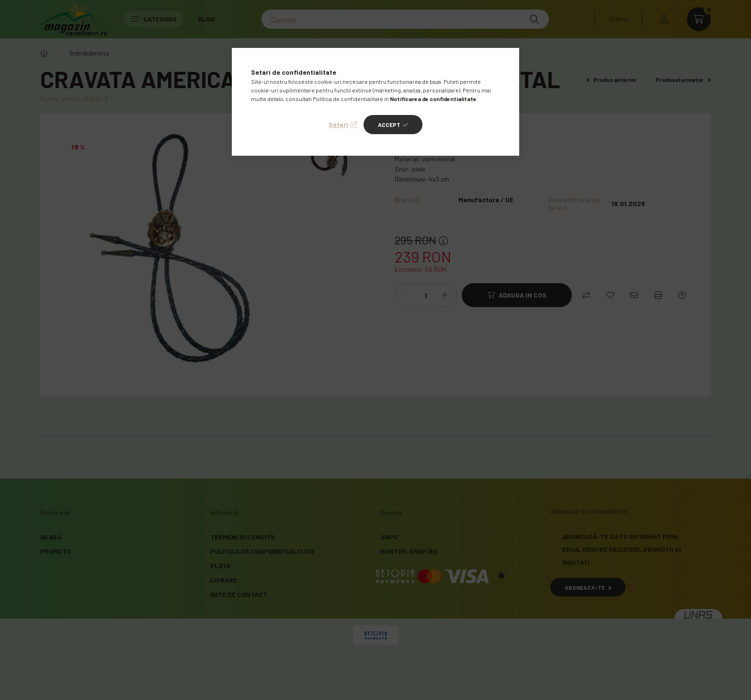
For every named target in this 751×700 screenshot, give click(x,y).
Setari (338, 124)
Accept (389, 125)
